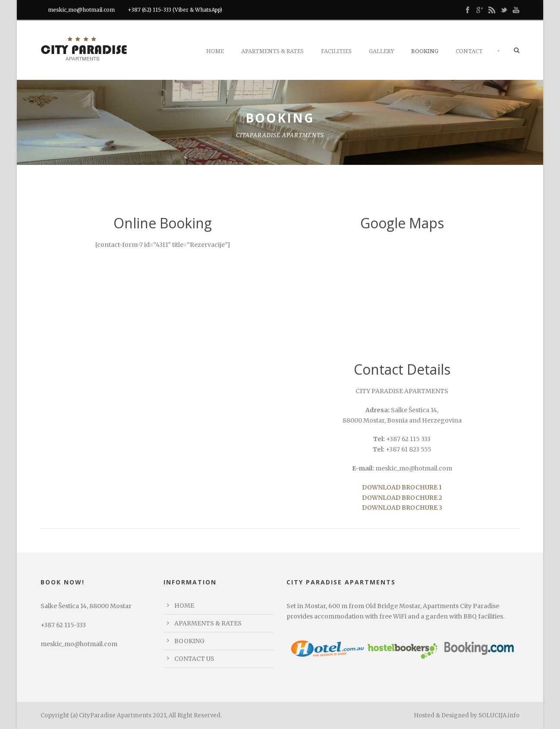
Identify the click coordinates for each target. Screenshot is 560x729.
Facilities (336, 51)
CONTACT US (194, 659)
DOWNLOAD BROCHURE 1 (402, 487)
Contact (469, 51)
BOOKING (189, 641)
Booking (425, 51)
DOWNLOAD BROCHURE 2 (402, 498)
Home (215, 51)
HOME (184, 606)
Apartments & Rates (272, 51)
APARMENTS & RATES (208, 623)
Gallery (381, 51)
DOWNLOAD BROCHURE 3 (402, 508)
